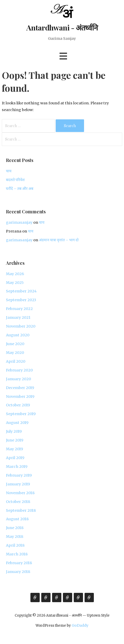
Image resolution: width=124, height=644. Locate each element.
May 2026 (15, 274)
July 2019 (14, 431)
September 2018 (21, 510)
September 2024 (21, 291)
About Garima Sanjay (35, 598)
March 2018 (17, 554)
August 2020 (18, 335)
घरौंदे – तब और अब (20, 189)
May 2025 (15, 283)
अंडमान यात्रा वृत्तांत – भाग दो (59, 240)
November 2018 (20, 493)
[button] (63, 56)
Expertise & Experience (57, 598)
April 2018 (15, 545)
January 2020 (18, 379)
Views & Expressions (46, 598)
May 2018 (15, 537)
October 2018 (18, 502)
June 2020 (15, 344)
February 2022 (19, 309)
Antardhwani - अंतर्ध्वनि (62, 27)
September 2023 (21, 300)
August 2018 (17, 519)
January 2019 (18, 484)
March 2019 (17, 467)
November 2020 (21, 326)
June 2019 (15, 440)
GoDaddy (80, 625)
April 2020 (16, 361)
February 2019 (19, 475)
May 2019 (14, 449)
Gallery (68, 598)
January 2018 (18, 572)
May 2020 (15, 353)
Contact (89, 598)
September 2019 (21, 414)
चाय (9, 171)
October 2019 (18, 405)
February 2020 (19, 370)
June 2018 (15, 528)
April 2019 (15, 458)
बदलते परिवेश (15, 180)
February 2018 (19, 563)
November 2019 (20, 397)
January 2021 (18, 317)
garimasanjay (19, 222)
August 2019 (17, 423)
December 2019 (20, 388)
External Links (78, 598)
